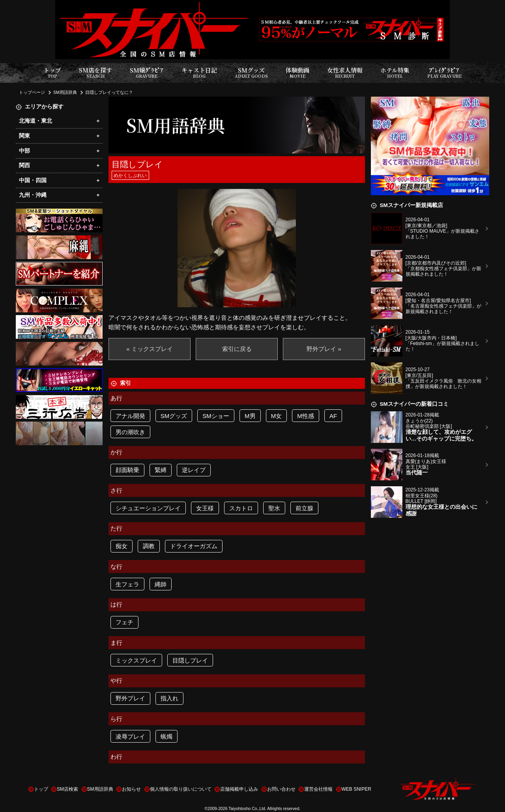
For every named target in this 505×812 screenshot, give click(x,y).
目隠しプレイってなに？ (109, 92)
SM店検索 (67, 789)
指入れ (169, 698)
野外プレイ (130, 698)
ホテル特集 (395, 73)
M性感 (306, 416)
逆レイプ (194, 470)
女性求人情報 (345, 73)
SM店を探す (95, 73)
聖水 (274, 508)
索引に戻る (237, 349)
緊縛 (161, 470)
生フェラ (127, 584)
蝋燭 (166, 736)
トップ (52, 73)
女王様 (205, 508)
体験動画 (297, 73)
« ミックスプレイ (150, 349)
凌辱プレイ (130, 736)
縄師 (161, 584)
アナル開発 (130, 416)
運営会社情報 (318, 789)
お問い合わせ (281, 789)
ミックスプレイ (136, 660)
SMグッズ (251, 73)
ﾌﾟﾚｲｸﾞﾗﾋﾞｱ (444, 73)
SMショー (216, 416)
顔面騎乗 (127, 470)
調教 (149, 546)
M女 (277, 416)
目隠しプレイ (190, 660)
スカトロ (241, 508)
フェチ (124, 622)
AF (333, 416)
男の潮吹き (130, 432)
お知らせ (131, 789)
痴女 (122, 546)
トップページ (32, 92)
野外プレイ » (324, 349)
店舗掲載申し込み (239, 789)
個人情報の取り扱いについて (181, 789)
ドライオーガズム (194, 546)
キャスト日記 (199, 73)
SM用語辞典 (65, 92)
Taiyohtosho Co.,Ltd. (247, 808)
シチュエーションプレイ (148, 508)
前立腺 (304, 508)
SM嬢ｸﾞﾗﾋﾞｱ (147, 73)
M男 (250, 416)
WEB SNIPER (356, 789)
